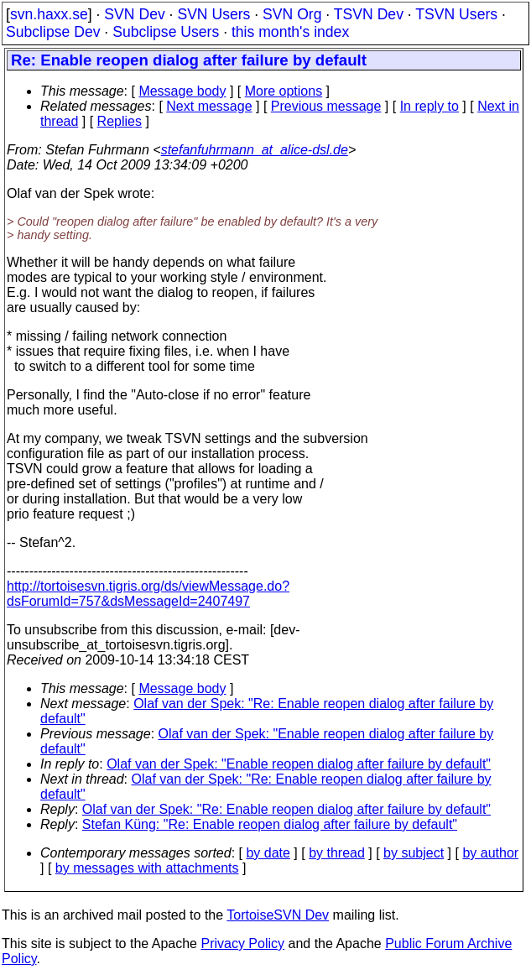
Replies (120, 121)
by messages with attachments (147, 868)
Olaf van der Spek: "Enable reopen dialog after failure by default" (299, 764)
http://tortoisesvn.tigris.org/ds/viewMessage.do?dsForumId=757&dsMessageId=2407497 (148, 594)
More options (284, 91)
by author (490, 853)
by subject (414, 853)
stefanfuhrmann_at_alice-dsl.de (255, 150)
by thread (337, 853)
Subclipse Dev (53, 32)
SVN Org (292, 14)
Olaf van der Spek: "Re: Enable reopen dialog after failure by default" (286, 809)
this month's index (290, 32)
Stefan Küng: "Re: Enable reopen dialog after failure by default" (270, 824)
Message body (182, 91)
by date (268, 853)
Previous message (326, 106)
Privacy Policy (242, 944)
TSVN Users (456, 14)
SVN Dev (134, 14)
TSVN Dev (369, 14)
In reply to (429, 106)
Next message (209, 106)
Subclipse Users (166, 32)
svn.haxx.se (49, 14)
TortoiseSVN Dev (278, 915)
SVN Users (213, 14)
